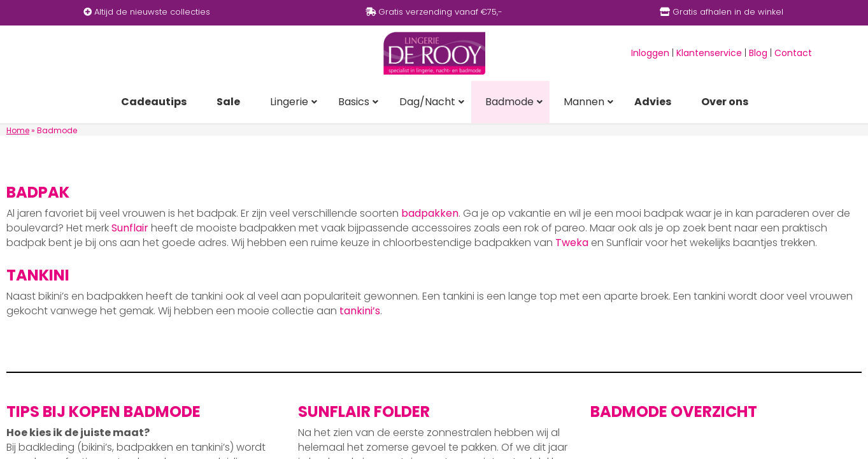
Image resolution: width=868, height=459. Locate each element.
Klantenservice (709, 53)
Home (18, 130)
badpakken (430, 213)
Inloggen (650, 53)
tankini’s (360, 311)
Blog (758, 53)
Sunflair (130, 228)
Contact (793, 53)
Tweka (572, 243)
